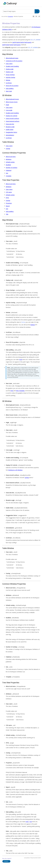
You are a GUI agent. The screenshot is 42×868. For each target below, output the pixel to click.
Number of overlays (12, 167)
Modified (8, 164)
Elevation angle (10, 126)
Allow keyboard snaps (12, 58)
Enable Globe (10, 129)
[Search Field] (21, 11)
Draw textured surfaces (13, 121)
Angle (7, 104)
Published (9, 170)
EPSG (7, 197)
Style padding (10, 88)
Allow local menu (11, 156)
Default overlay (10, 162)
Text (31, 821)
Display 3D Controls (12, 115)
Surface (27, 477)
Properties (10, 16)
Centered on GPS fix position (14, 60)
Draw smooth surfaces (12, 118)
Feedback (6, 861)
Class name (9, 63)
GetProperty (28, 42)
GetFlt (14, 42)
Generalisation (10, 135)
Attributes (9, 159)
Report (8, 206)
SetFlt (4, 45)
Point (21, 359)
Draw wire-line (10, 124)
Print (12, 390)
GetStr (22, 42)
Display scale (10, 71)
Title (7, 214)
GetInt (18, 42)
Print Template (20, 390)
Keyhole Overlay (10, 77)
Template (9, 176)
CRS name (9, 192)
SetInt (8, 45)
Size (7, 173)
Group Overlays (10, 74)
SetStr (12, 45)
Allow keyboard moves (12, 99)
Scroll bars (9, 83)
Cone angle (9, 110)
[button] (37, 11)
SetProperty (17, 45)
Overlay (8, 148)
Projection (9, 203)
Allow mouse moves (12, 102)
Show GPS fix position (12, 85)
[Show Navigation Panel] (40, 3)
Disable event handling (12, 66)
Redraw (8, 80)
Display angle (10, 69)
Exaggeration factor (11, 132)
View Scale (9, 91)
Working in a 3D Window (15, 469)
